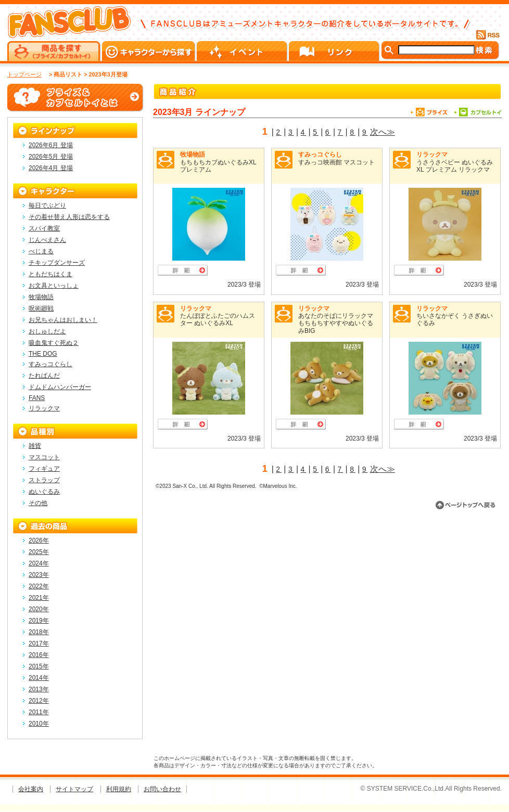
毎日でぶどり (47, 205)
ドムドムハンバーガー (60, 387)
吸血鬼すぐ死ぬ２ (54, 343)
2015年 (39, 666)
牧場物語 (193, 154)
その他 (38, 503)
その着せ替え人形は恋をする (69, 217)
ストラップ (44, 480)
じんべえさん (47, 240)
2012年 (39, 701)
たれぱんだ (44, 376)
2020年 (39, 609)
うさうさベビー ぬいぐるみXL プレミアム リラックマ (455, 166)
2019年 (39, 621)
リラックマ (432, 154)
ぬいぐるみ (44, 492)
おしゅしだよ (47, 331)
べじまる (41, 251)
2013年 (39, 689)
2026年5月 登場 (51, 157)
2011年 (39, 712)
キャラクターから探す (149, 51)
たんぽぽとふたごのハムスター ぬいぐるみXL (218, 319)
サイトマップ (74, 789)
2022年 (39, 586)
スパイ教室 (44, 228)
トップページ (24, 74)
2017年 (39, 643)
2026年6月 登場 (51, 145)
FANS (37, 398)
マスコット (44, 457)
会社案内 (31, 789)
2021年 (39, 598)
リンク (335, 51)
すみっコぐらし (320, 154)
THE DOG (43, 354)
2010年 (39, 724)
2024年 (39, 563)
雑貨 (35, 446)
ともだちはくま (50, 274)
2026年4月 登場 (51, 168)
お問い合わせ (162, 789)
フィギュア (44, 469)
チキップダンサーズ (57, 263)
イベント (243, 51)
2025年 (39, 552)
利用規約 (119, 789)
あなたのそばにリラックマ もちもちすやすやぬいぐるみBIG (336, 323)
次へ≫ (383, 132)
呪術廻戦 (41, 308)
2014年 (39, 678)
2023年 (39, 575)
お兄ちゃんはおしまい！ (63, 320)
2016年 (39, 655)
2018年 (39, 632)
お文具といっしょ (54, 286)
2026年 (39, 540)
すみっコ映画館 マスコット (336, 162)
